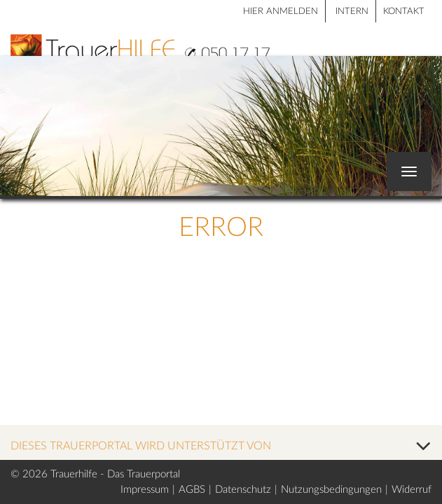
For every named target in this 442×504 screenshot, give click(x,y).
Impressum (145, 490)
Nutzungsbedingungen (331, 490)
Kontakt (404, 12)
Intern (352, 12)
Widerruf (412, 490)
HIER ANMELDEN (281, 12)
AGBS (192, 490)
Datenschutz (243, 490)
